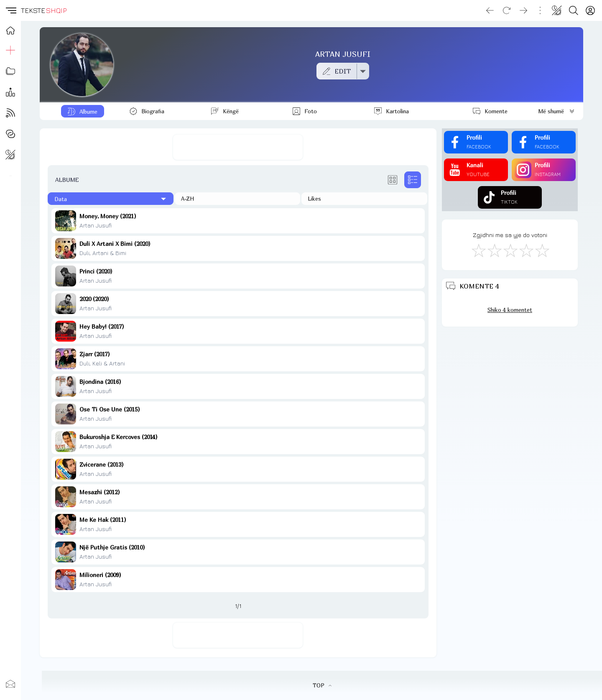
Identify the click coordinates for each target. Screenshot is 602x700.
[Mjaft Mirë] (526, 250)
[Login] (590, 10)
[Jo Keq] (494, 250)
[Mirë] (510, 250)
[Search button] (574, 10)
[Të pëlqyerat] (364, 199)
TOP (322, 685)
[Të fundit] (111, 199)
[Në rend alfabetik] (238, 199)
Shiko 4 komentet (510, 310)
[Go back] (490, 10)
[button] (10, 10)
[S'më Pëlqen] (478, 250)
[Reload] (507, 10)
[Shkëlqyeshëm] (542, 250)
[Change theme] (557, 10)
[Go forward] (523, 10)
